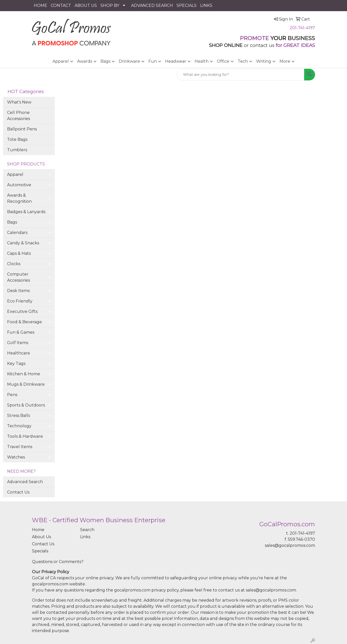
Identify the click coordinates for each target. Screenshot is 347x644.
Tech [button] (243, 61)
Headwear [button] (176, 61)
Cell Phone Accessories (19, 116)
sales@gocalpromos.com (290, 545)
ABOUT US (86, 5)
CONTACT (61, 5)
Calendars (17, 233)
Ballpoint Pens (22, 129)
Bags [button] (105, 61)
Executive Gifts (22, 311)
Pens (12, 395)
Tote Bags (17, 139)
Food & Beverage (24, 322)
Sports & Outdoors (26, 405)
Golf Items (18, 343)
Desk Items (18, 291)
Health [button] (202, 61)
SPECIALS (187, 5)
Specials (40, 551)
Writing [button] (264, 61)
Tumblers (17, 150)
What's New (19, 102)
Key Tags (16, 363)
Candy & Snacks (23, 243)
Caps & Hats (19, 253)
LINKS (206, 5)
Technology (19, 426)
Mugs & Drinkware (26, 384)
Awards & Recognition (19, 198)
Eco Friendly (20, 301)
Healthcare (19, 353)
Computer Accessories (19, 277)
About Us (41, 537)
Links (85, 537)
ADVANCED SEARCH (152, 5)
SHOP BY (110, 5)
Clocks (14, 264)
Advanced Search (25, 482)
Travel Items (20, 447)
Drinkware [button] (129, 61)
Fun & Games (21, 332)
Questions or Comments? (58, 562)
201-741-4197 (302, 28)
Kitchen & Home (24, 374)
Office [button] (223, 61)
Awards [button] (85, 61)
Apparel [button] (61, 61)
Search (87, 530)
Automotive (19, 185)
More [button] (285, 61)
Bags (12, 222)
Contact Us (18, 492)
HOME (40, 5)
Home (38, 530)
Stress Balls (19, 416)
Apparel (15, 174)
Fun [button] (153, 61)
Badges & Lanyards (26, 212)
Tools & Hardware (25, 436)
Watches (16, 457)
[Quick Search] (240, 75)
